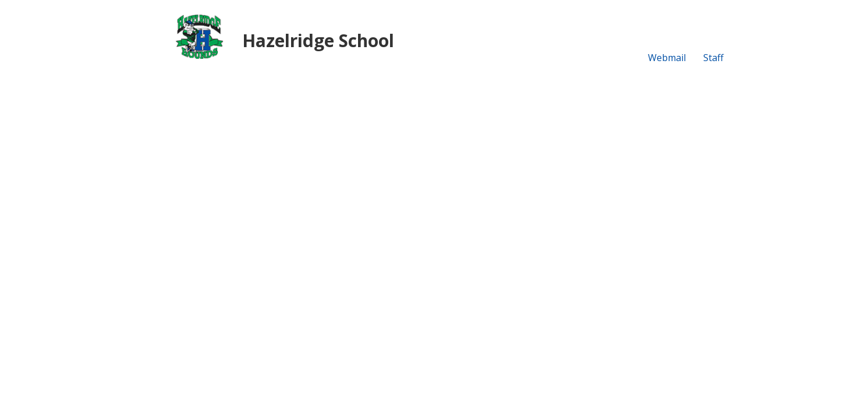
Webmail (667, 58)
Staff (713, 58)
